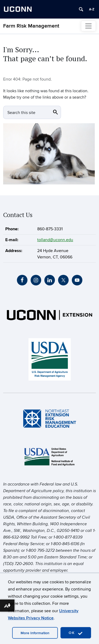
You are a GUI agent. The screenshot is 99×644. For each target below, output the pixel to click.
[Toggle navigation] (88, 26)
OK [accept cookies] (76, 633)
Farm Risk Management (31, 26)
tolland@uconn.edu (55, 240)
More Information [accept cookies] (35, 633)
